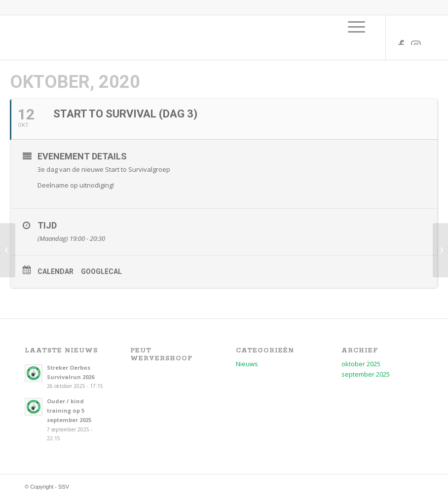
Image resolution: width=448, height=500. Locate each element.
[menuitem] (356, 27)
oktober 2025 (361, 364)
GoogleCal (101, 271)
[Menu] (356, 27)
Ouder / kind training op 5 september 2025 (69, 410)
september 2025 (366, 374)
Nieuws (247, 364)
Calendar (56, 271)
